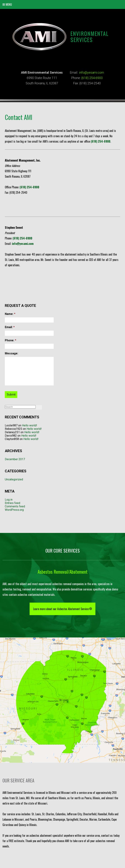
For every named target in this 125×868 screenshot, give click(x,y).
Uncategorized (14, 479)
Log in (9, 500)
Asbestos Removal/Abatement (63, 572)
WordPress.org (14, 510)
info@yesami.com (92, 72)
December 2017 (15, 459)
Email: (10, 327)
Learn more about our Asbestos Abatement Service (62, 609)
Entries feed (12, 503)
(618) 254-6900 (92, 78)
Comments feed (15, 506)
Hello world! (30, 425)
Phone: (11, 340)
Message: (12, 353)
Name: (10, 314)
